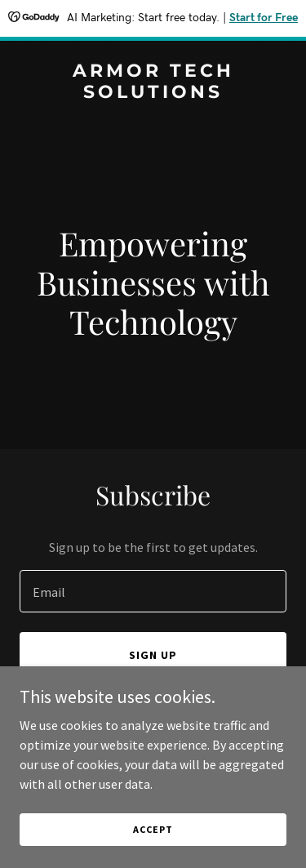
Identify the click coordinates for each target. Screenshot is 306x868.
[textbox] (153, 591)
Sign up (153, 655)
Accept (153, 829)
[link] (153, 93)
